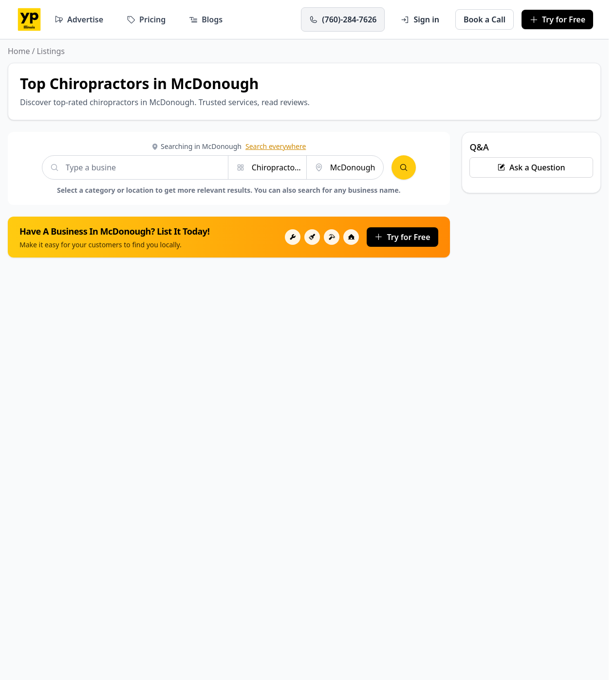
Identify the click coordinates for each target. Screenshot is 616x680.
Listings (50, 51)
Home (19, 51)
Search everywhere (276, 146)
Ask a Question (531, 167)
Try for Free (402, 237)
